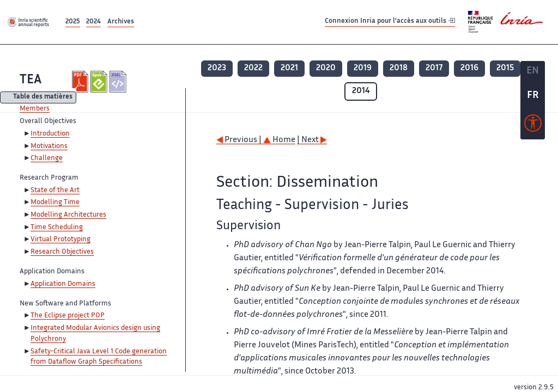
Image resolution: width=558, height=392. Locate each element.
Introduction (50, 134)
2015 (505, 68)
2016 (469, 68)
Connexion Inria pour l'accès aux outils (390, 22)
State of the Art (55, 191)
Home (279, 140)
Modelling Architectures (68, 215)
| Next (312, 140)
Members (35, 109)
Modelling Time (55, 203)
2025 (73, 22)
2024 (93, 22)
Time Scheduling (57, 228)
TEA (31, 80)
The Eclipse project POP (68, 316)
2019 (363, 68)
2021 (289, 68)
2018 (399, 68)
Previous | (240, 140)
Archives (121, 22)
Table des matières (43, 98)
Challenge (47, 158)
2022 (253, 68)
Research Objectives (62, 252)
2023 (217, 68)
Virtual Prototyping (60, 240)
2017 (434, 68)
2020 (326, 68)
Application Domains (63, 284)
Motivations (49, 146)
